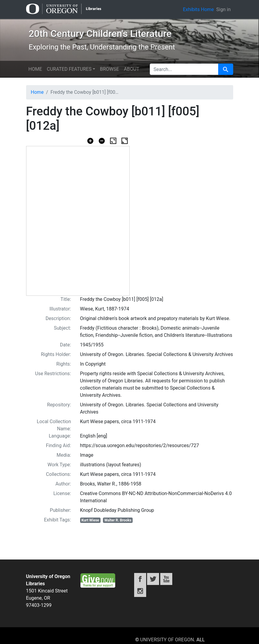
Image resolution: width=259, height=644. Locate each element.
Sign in (224, 9)
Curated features (69, 69)
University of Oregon (167, 640)
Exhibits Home (198, 9)
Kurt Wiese (90, 520)
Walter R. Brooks (118, 520)
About (132, 69)
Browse (110, 69)
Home (35, 69)
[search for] (184, 69)
